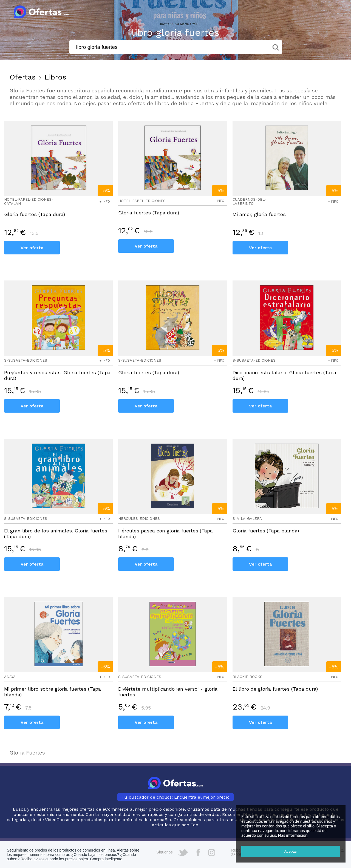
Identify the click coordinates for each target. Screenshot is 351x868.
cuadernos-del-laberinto (249, 202)
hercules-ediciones (139, 519)
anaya (10, 677)
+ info (105, 202)
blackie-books (247, 677)
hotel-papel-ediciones (142, 201)
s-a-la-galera (247, 519)
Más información (293, 836)
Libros (55, 77)
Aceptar (291, 851)
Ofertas (23, 77)
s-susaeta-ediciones (26, 360)
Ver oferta (32, 248)
